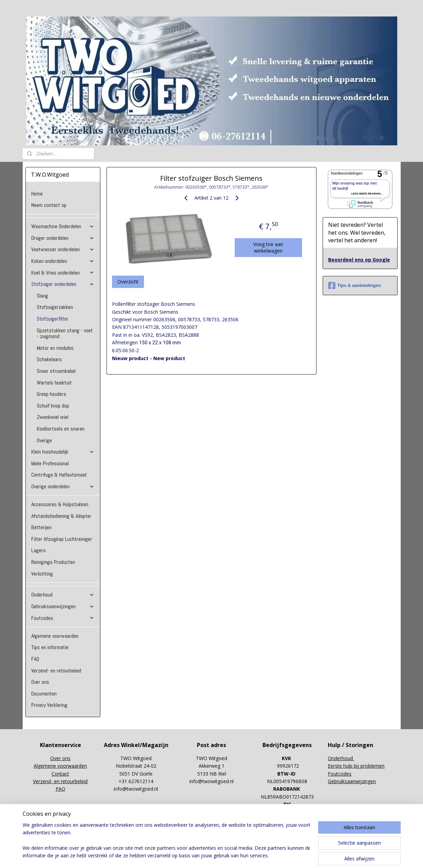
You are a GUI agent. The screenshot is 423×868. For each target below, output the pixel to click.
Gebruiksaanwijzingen (63, 606)
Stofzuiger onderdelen (63, 284)
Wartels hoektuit (54, 383)
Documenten (44, 694)
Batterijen (41, 527)
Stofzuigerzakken (55, 307)
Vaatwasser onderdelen (63, 249)
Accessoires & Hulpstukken (60, 504)
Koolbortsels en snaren (61, 429)
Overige (44, 440)
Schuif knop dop (53, 406)
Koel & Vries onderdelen (63, 273)
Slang (42, 296)
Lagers (38, 550)
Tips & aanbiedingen (355, 286)
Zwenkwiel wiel (53, 417)
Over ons (40, 682)
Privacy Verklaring (49, 705)
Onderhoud (63, 595)
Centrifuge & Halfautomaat (59, 475)
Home (37, 194)
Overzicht (128, 282)
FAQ (35, 659)
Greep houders (52, 394)
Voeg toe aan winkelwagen (268, 247)
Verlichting (42, 574)
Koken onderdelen (63, 261)
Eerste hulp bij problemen (356, 766)
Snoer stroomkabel (56, 371)
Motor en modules (55, 348)
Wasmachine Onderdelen (63, 226)
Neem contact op (49, 205)
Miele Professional (50, 463)
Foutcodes (63, 618)
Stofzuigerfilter (53, 319)
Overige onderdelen (63, 486)
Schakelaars (49, 359)
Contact (60, 774)
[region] (166, 841)
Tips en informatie (50, 647)
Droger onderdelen (63, 238)
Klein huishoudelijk (63, 452)
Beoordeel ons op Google (359, 260)
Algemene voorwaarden (55, 636)
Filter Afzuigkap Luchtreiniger (62, 539)
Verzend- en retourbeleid (56, 671)
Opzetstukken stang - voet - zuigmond (65, 333)
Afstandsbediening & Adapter (61, 516)
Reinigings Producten (53, 562)
